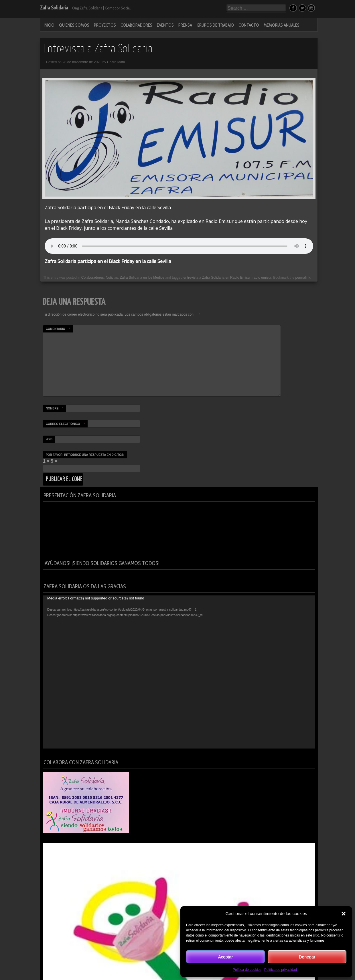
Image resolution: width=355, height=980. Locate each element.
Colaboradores (136, 25)
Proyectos (105, 25)
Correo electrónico (67, 424)
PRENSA (185, 25)
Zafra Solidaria (54, 8)
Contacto (249, 25)
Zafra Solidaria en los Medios (142, 278)
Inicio (49, 25)
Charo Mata (116, 62)
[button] (344, 914)
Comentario (59, 329)
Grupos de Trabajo (215, 25)
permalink (303, 278)
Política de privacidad (281, 970)
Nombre (56, 408)
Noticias (112, 278)
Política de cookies (247, 970)
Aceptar (226, 957)
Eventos (165, 25)
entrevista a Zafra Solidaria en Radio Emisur (217, 278)
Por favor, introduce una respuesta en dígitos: (85, 455)
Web (49, 439)
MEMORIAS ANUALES (282, 25)
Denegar (307, 957)
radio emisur (262, 278)
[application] (179, 672)
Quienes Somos (74, 25)
